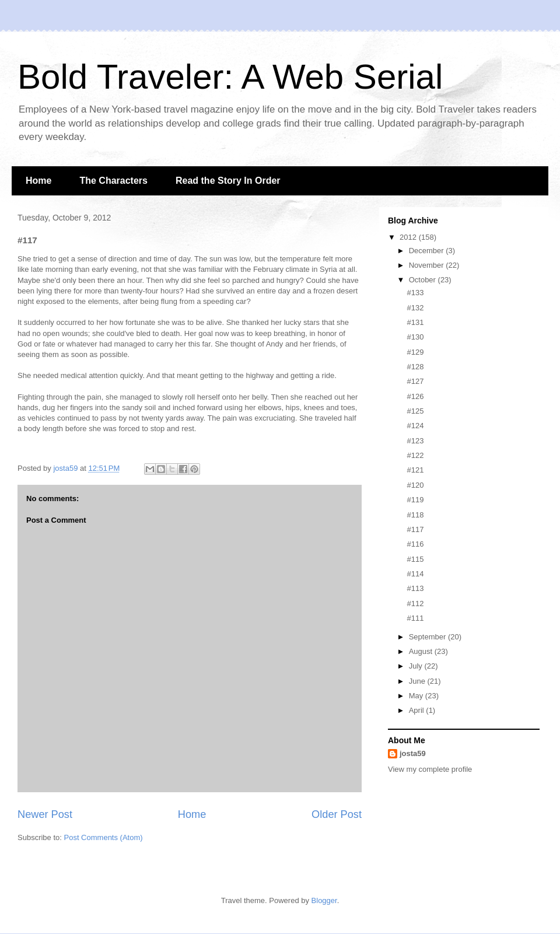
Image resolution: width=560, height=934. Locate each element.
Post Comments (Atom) (104, 837)
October (423, 280)
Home (38, 181)
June (418, 681)
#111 (415, 618)
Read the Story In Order (228, 181)
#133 (415, 293)
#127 (415, 381)
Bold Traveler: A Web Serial (230, 77)
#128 (415, 367)
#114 (415, 574)
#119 (415, 500)
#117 (415, 529)
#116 (415, 544)
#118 (415, 515)
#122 (415, 455)
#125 (415, 411)
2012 (409, 237)
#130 (415, 337)
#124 (415, 426)
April (418, 710)
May (417, 696)
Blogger (324, 900)
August (422, 651)
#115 (415, 559)
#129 (415, 352)
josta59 (413, 753)
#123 (415, 441)
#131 (415, 322)
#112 (415, 604)
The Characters (113, 181)
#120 (415, 485)
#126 (415, 396)
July (417, 666)
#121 (415, 470)
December (428, 251)
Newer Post (45, 814)
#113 (415, 588)
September (428, 637)
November (428, 265)
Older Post (337, 814)
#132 (415, 308)
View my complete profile (430, 769)
